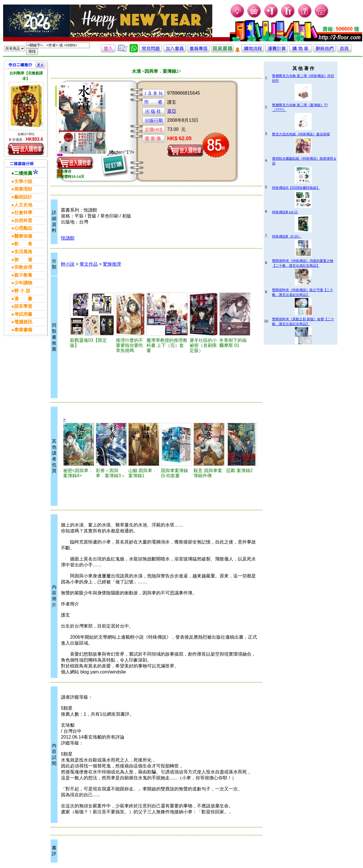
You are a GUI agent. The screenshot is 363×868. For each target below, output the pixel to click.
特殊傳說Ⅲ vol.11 (285, 212)
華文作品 (89, 264)
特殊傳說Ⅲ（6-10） (287, 236)
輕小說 (68, 264)
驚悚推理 (112, 264)
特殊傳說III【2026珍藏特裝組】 (296, 188)
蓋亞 (172, 111)
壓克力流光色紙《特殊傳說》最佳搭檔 (301, 134)
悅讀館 (68, 238)
